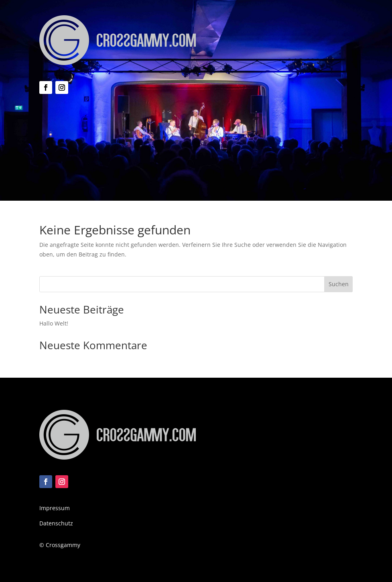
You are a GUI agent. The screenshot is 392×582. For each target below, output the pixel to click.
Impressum (55, 508)
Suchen (339, 284)
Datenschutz (56, 523)
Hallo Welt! (54, 323)
